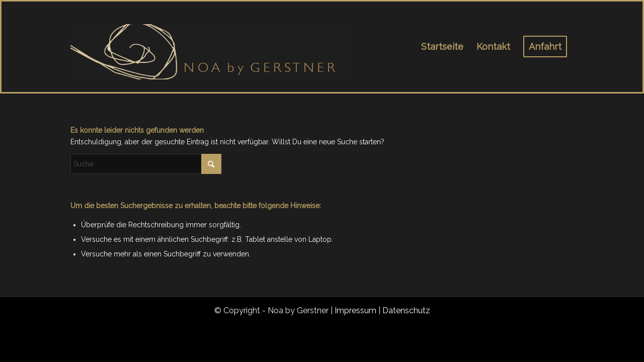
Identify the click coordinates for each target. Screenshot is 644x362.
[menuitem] (442, 47)
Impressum (355, 310)
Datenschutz (406, 310)
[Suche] (146, 164)
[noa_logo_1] (209, 47)
